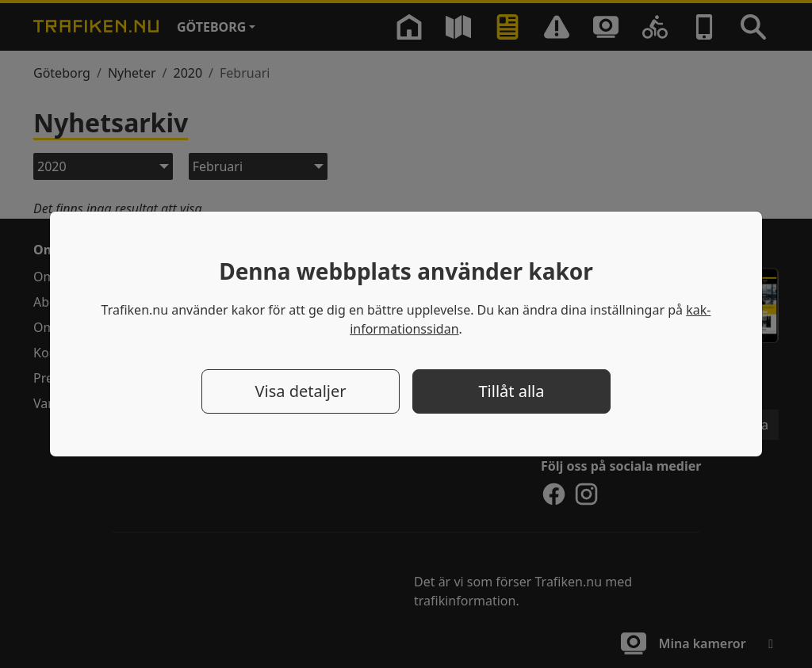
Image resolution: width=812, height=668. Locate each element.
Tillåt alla (512, 391)
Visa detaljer (300, 391)
